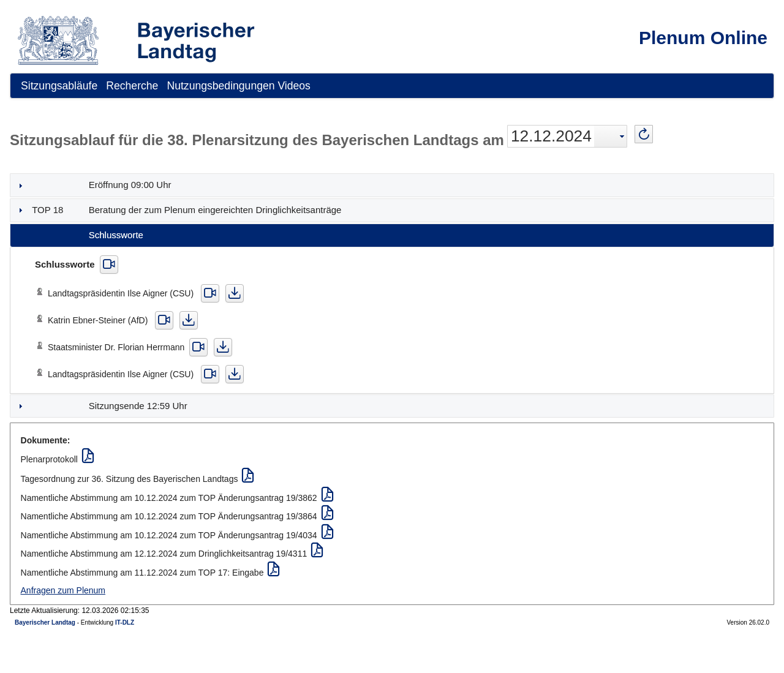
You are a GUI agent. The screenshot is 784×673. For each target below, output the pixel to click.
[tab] (392, 185)
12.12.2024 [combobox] (551, 136)
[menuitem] (59, 86)
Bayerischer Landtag (45, 622)
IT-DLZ (125, 622)
